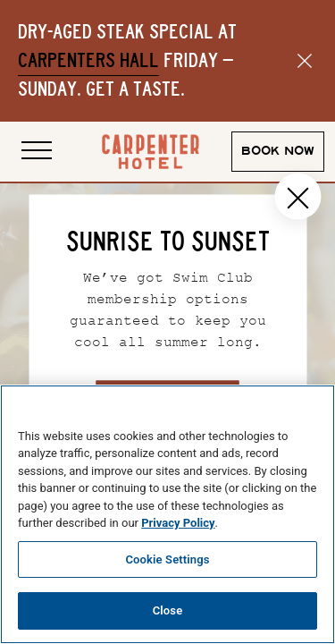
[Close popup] (297, 197)
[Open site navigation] (37, 152)
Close (168, 610)
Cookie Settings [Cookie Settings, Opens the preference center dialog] (167, 559)
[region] (167, 514)
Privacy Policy (178, 523)
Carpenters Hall (88, 60)
